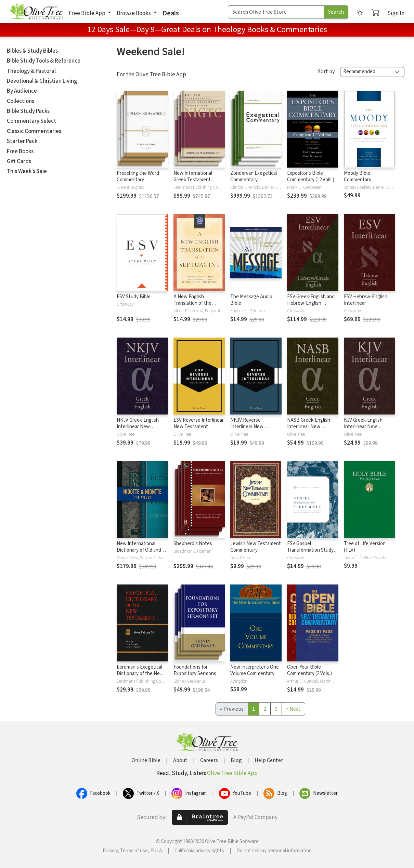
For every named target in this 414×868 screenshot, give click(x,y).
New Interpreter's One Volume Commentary (255, 670)
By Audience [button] (22, 91)
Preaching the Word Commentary (138, 176)
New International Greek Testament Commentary (193, 180)
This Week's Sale (27, 171)
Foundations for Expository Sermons (195, 670)
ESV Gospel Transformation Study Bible (310, 550)
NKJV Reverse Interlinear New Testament (247, 427)
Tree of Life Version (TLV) (365, 547)
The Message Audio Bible (251, 300)
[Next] (293, 709)
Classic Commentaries (34, 131)
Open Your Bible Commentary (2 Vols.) (309, 670)
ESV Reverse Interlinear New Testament (199, 423)
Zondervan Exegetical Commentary (254, 176)
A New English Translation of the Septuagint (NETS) (193, 303)
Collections (21, 101)
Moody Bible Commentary (358, 176)
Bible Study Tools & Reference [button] (44, 61)
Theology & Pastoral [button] (31, 71)
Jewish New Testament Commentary (256, 547)
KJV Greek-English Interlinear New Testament (363, 427)
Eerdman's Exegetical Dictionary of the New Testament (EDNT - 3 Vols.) (140, 677)
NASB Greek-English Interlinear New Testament (309, 427)
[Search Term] (276, 12)
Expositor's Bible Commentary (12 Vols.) (311, 176)
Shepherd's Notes (193, 544)
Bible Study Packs (28, 111)
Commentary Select (31, 121)
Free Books (20, 152)
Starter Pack (22, 141)
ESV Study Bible (134, 297)
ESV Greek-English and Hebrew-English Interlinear (311, 303)
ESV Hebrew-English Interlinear (366, 300)
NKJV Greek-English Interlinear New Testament (138, 427)
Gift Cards (19, 161)
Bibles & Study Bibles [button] (32, 51)
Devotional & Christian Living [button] (42, 81)
